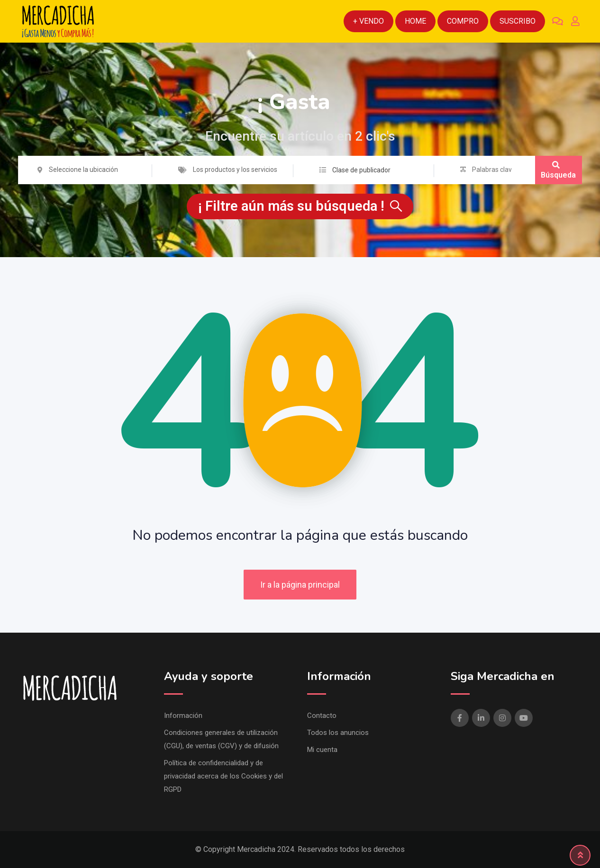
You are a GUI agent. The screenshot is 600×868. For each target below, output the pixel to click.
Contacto (322, 716)
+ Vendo (368, 21)
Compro (463, 21)
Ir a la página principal (300, 585)
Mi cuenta (322, 750)
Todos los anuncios (338, 733)
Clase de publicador (361, 170)
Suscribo (518, 21)
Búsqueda (558, 170)
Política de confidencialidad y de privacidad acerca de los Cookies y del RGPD (223, 776)
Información (183, 716)
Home (415, 21)
